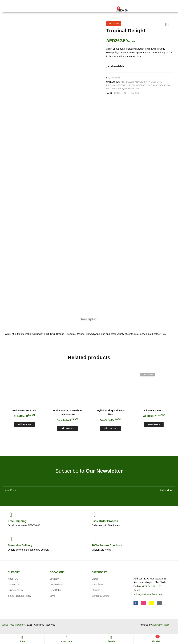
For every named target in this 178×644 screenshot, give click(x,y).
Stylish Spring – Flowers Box (111, 413)
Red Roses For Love (24, 411)
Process (105, 521)
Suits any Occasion (159, 85)
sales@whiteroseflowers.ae (148, 594)
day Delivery (20, 545)
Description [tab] (89, 319)
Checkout (107, 545)
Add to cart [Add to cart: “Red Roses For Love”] (24, 424)
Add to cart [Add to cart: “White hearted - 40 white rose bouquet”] (67, 428)
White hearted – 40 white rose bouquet (67, 413)
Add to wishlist (117, 66)
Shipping (17, 521)
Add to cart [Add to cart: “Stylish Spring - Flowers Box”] (111, 428)
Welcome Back (115, 89)
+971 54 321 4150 (151, 586)
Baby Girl (156, 82)
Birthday (111, 85)
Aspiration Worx (161, 625)
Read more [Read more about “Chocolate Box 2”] (154, 424)
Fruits (117, 93)
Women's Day (132, 89)
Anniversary (142, 82)
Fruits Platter (130, 93)
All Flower (127, 82)
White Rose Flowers (13, 625)
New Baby (141, 85)
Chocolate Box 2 (154, 411)
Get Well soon (126, 85)
